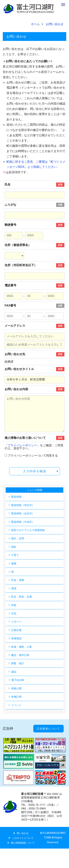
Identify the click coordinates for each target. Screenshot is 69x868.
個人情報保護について (23, 843)
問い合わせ (23, 833)
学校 (14, 605)
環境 (14, 588)
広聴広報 (16, 630)
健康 (14, 564)
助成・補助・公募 (22, 647)
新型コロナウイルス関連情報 (28, 530)
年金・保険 (18, 580)
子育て (15, 555)
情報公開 (16, 688)
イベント (16, 705)
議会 (14, 672)
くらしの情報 (35, 490)
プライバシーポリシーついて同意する (33, 456)
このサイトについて (23, 838)
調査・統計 (18, 663)
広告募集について (48, 729)
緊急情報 (16, 497)
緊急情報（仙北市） (23, 513)
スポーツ (16, 622)
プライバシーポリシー (22, 445)
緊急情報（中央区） (23, 522)
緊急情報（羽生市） (23, 505)
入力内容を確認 (35, 471)
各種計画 (16, 697)
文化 (14, 613)
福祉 (14, 547)
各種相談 (16, 638)
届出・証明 (18, 538)
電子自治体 (18, 680)
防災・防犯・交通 (22, 597)
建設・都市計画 (20, 655)
